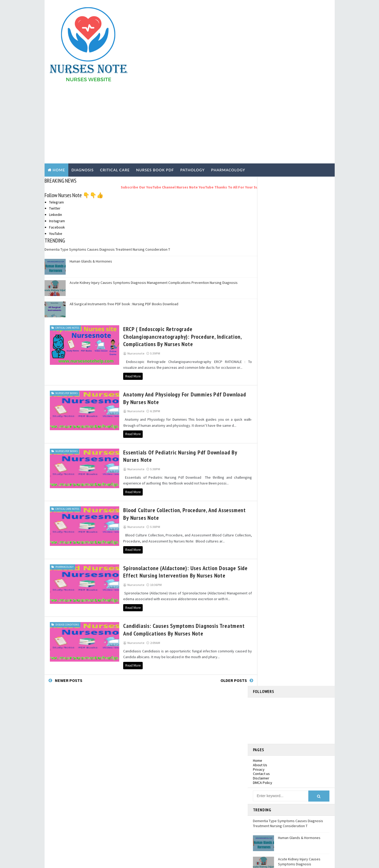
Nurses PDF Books (66, 317)
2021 (263, 389)
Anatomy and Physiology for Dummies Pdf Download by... (295, 417)
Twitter (55, 133)
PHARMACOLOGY (228, 94)
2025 (263, 373)
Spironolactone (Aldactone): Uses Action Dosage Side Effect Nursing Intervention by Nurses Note (169, 496)
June (267, 485)
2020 (263, 517)
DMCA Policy (263, 198)
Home (59, 94)
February (270, 506)
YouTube (56, 158)
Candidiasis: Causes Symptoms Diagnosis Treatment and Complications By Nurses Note (172, 554)
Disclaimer (261, 193)
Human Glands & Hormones (91, 186)
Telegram (56, 127)
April (267, 496)
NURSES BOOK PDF (155, 94)
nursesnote (292, 335)
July (267, 480)
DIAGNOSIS (83, 94)
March (268, 501)
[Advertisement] (236, 43)
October (270, 464)
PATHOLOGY (192, 94)
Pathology (67, 812)
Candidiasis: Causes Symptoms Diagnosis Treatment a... (294, 456)
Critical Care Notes (67, 252)
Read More (116, 300)
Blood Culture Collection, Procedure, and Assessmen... (294, 437)
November (272, 400)
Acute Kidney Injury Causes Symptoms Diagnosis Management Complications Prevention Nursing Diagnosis (154, 207)
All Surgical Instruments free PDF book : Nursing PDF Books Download (124, 228)
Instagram (57, 145)
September (272, 469)
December (272, 394)
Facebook (57, 152)
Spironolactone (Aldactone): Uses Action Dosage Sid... (294, 446)
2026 (263, 367)
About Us (260, 180)
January (270, 512)
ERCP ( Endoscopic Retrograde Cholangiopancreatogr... (286, 407)
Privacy (259, 185)
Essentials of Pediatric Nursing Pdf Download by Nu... (289, 427)
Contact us (261, 189)
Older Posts (224, 605)
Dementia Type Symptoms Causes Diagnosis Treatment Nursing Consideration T (107, 174)
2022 (263, 384)
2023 (263, 378)
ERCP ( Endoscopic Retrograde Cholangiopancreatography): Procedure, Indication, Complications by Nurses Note (166, 261)
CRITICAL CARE (115, 94)
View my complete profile (297, 342)
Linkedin (56, 139)
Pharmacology (64, 491)
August (269, 474)
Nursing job (68, 791)
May (267, 491)
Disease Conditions (67, 549)
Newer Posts (69, 605)
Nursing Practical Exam (77, 802)
